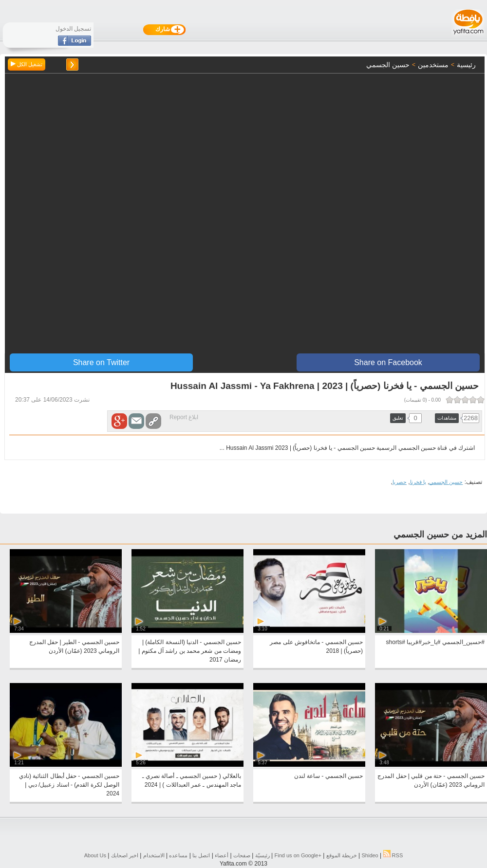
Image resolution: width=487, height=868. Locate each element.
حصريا (400, 482)
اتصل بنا (201, 855)
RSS (393, 855)
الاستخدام (154, 855)
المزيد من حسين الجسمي (440, 535)
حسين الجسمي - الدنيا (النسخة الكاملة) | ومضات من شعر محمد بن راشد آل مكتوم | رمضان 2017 (190, 651)
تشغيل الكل (27, 64)
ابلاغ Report (184, 417)
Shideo (370, 855)
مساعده (178, 855)
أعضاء (222, 855)
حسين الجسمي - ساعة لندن (328, 776)
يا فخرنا (418, 482)
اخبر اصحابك (125, 855)
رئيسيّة (262, 855)
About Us (95, 855)
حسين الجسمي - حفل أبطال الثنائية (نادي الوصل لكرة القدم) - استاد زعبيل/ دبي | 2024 (69, 785)
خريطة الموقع (342, 855)
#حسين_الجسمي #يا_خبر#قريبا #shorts (435, 642)
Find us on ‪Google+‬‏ (298, 855)
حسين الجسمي (446, 482)
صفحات (242, 855)
